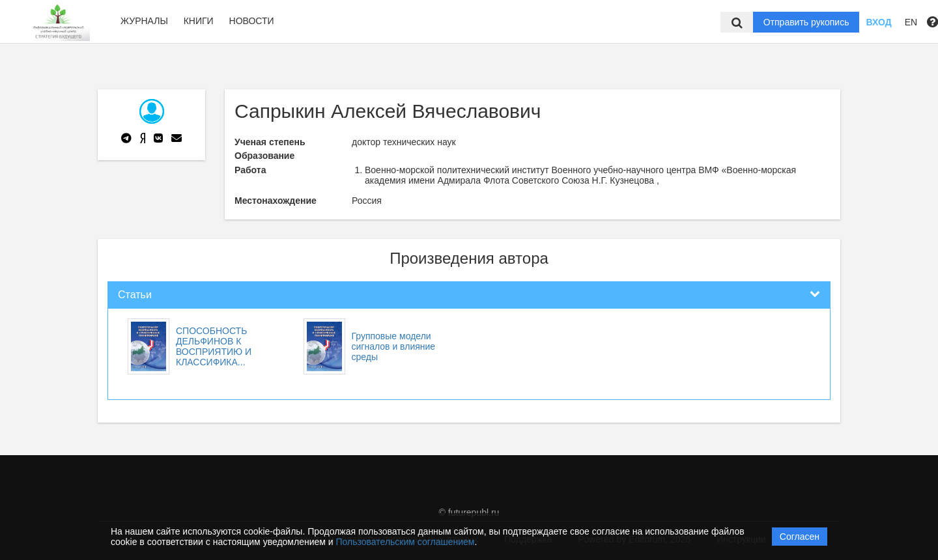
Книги (199, 21)
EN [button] (911, 22)
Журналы (144, 21)
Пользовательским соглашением (405, 542)
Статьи (135, 295)
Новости (252, 21)
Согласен (800, 537)
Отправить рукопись (806, 22)
